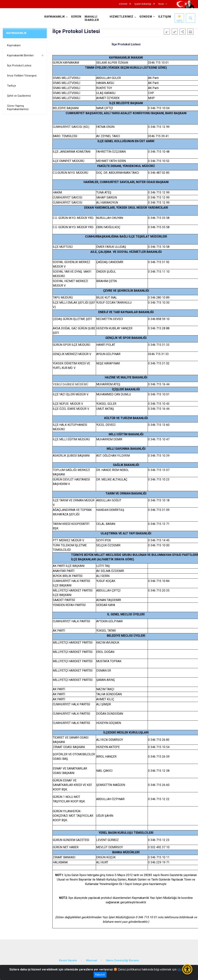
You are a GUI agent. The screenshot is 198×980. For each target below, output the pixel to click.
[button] (183, 32)
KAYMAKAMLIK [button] (55, 17)
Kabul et (100, 975)
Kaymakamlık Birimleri (20, 55)
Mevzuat (92, 961)
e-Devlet (123, 4)
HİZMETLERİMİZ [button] (121, 17)
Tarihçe (12, 86)
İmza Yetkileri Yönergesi (22, 76)
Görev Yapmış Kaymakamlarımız (18, 107)
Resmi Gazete (68, 961)
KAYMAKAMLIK (16, 33)
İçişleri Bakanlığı (143, 4)
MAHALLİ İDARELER (92, 18)
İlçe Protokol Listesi (19, 65)
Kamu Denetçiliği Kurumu (123, 961)
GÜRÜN (76, 17)
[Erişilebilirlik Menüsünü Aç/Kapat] (187, 969)
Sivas (161, 4)
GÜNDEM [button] (146, 17)
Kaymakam (14, 45)
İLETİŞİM (165, 17)
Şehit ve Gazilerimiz (19, 96)
